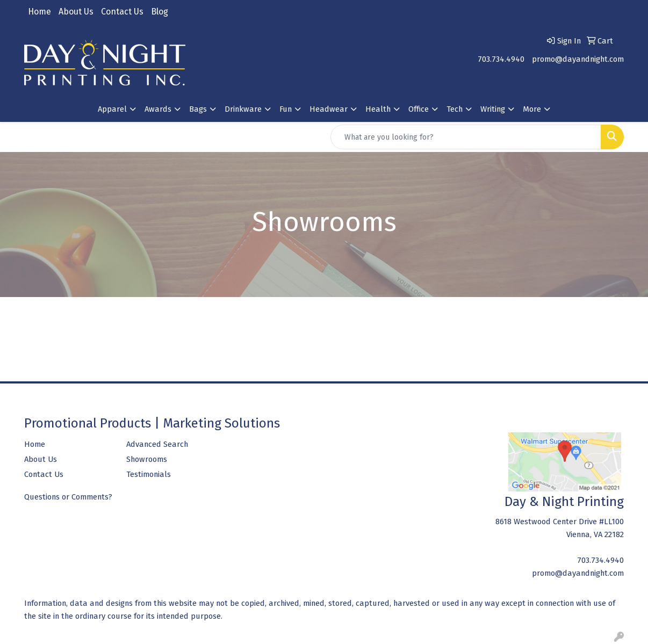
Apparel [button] (112, 109)
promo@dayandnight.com (578, 59)
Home (39, 12)
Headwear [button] (329, 109)
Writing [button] (493, 109)
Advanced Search (157, 444)
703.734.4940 (501, 59)
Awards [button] (158, 109)
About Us (76, 12)
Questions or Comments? (68, 497)
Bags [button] (198, 109)
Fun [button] (286, 109)
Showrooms (147, 459)
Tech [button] (455, 109)
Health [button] (378, 109)
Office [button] (419, 109)
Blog (160, 12)
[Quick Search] (466, 137)
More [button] (532, 109)
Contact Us (122, 12)
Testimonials (149, 474)
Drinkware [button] (243, 109)
